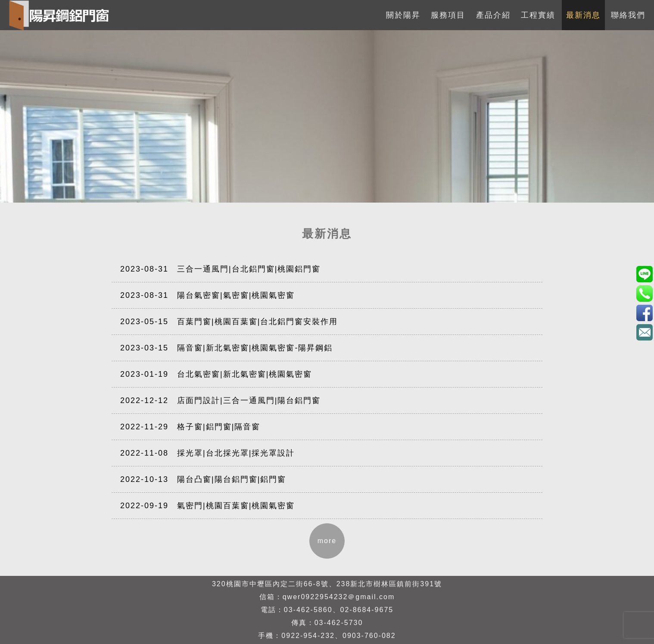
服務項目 (448, 15)
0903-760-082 (369, 636)
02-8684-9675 (367, 610)
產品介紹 (493, 15)
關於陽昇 (403, 15)
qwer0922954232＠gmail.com (339, 597)
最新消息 (583, 15)
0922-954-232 (308, 636)
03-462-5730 (339, 623)
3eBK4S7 (644, 313)
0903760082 (644, 274)
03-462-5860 (308, 610)
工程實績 (538, 15)
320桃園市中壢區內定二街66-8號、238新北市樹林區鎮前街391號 (327, 584)
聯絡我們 (628, 15)
